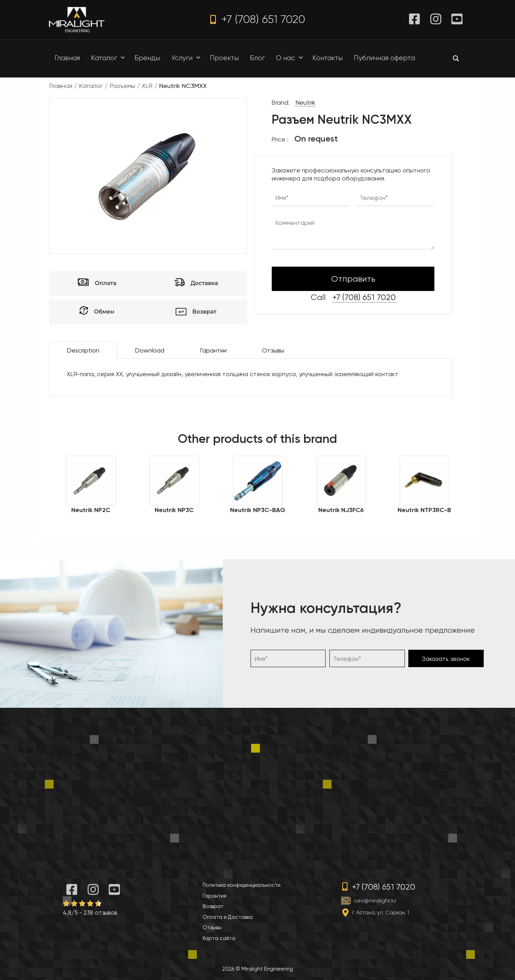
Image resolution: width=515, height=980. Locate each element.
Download (150, 350)
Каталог (110, 58)
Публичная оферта (384, 58)
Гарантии (213, 350)
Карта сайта (219, 938)
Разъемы (122, 86)
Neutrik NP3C (174, 510)
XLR (147, 86)
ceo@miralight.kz (375, 901)
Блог (257, 58)
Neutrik (305, 102)
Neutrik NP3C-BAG (258, 510)
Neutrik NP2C (91, 510)
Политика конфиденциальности (242, 885)
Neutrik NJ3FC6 (341, 510)
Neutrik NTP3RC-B (424, 510)
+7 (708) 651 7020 (258, 19)
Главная (67, 58)
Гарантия (214, 896)
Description (83, 350)
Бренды (147, 58)
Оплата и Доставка (228, 917)
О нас (291, 58)
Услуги (188, 58)
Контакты (328, 58)
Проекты (224, 58)
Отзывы (273, 350)
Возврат (213, 906)
